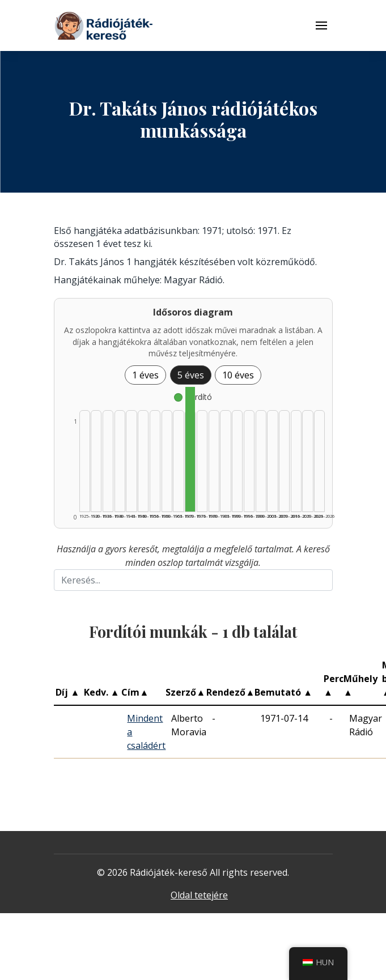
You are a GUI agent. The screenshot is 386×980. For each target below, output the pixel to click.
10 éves (238, 375)
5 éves (191, 375)
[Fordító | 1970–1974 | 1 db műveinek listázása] (190, 449)
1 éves (145, 375)
